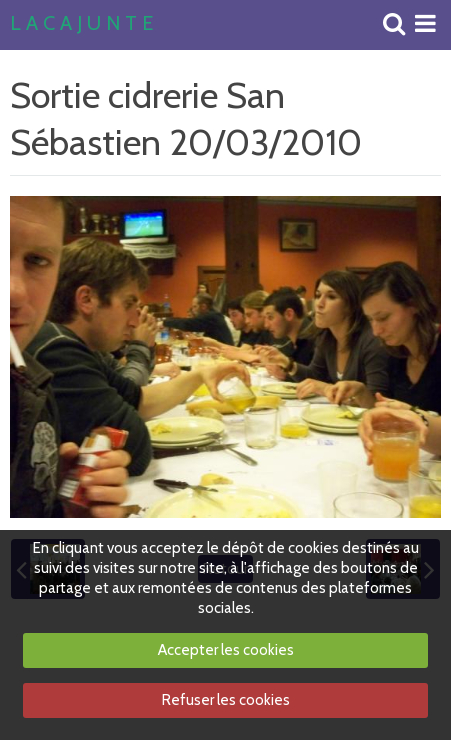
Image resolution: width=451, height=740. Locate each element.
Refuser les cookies (226, 700)
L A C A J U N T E (81, 24)
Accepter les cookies (226, 650)
